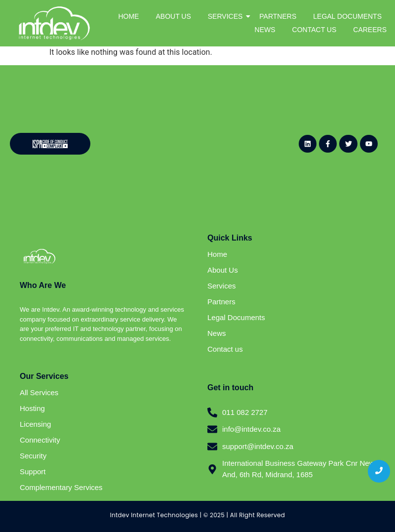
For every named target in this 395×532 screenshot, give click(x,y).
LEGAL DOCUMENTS (347, 16)
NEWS (265, 30)
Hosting (32, 408)
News (217, 333)
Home (217, 254)
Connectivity (40, 440)
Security (33, 456)
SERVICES (227, 16)
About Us (223, 270)
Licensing (35, 424)
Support (33, 471)
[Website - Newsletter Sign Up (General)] (194, 142)
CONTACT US (315, 30)
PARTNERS (278, 16)
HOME (128, 16)
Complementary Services (61, 487)
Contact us (225, 349)
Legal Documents (236, 317)
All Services (39, 392)
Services (222, 286)
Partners (221, 302)
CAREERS (370, 30)
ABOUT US (173, 16)
